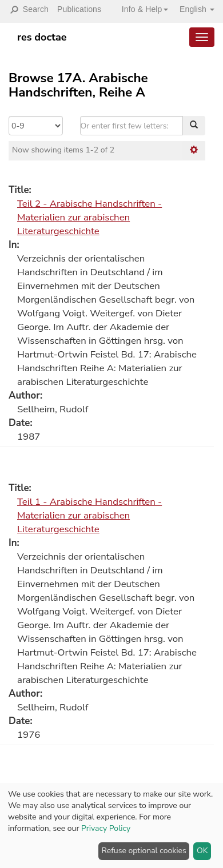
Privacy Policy (106, 828)
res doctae (42, 37)
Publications (79, 9)
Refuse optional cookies (144, 851)
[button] (141, 9)
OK (202, 851)
